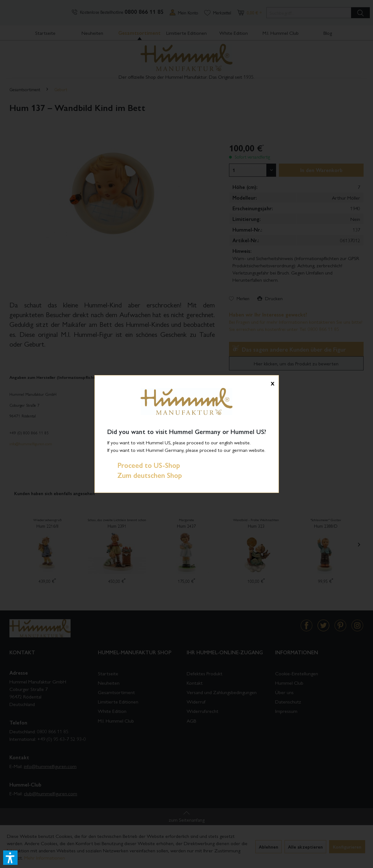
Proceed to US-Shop (144, 465)
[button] (10, 858)
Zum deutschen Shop (145, 475)
